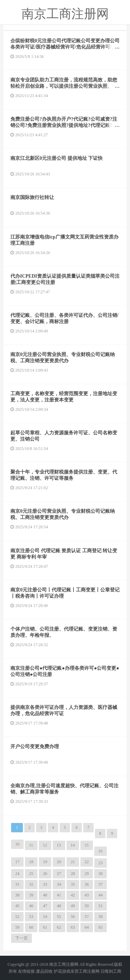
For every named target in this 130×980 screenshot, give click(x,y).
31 (17, 884)
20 (59, 862)
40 (45, 895)
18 (31, 862)
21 (73, 862)
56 (73, 917)
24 (17, 874)
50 (87, 906)
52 (17, 917)
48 (59, 906)
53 (31, 917)
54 (45, 917)
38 (17, 895)
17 (17, 862)
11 (31, 845)
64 (87, 927)
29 (87, 874)
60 (31, 927)
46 (31, 906)
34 (59, 884)
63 (73, 927)
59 (17, 927)
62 (59, 927)
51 (101, 906)
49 (73, 906)
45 (17, 906)
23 (101, 863)
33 (45, 884)
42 (73, 895)
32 (31, 884)
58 (101, 917)
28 (73, 874)
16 (101, 851)
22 (87, 862)
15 (87, 845)
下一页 (21, 938)
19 (45, 862)
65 (101, 927)
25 (31, 874)
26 (45, 874)
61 (45, 927)
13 (59, 845)
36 (87, 884)
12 (45, 845)
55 (59, 917)
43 (87, 895)
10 (17, 844)
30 (101, 874)
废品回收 (44, 971)
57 (87, 917)
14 (73, 845)
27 (59, 874)
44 (101, 895)
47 (45, 906)
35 (73, 884)
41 (59, 895)
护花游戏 (62, 971)
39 (31, 895)
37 (101, 884)
